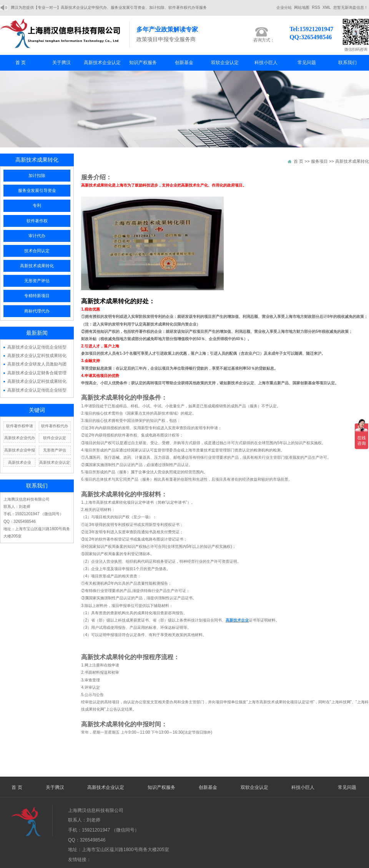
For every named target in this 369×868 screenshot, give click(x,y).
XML (327, 7)
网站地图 (302, 7)
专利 (37, 205)
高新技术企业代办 (20, 438)
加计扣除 (37, 175)
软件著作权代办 (55, 426)
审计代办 (37, 236)
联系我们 (347, 63)
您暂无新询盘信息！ (351, 7)
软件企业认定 (55, 438)
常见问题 (307, 63)
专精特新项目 (37, 296)
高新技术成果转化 (37, 266)
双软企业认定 (225, 63)
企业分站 (284, 7)
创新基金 (184, 63)
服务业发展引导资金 (37, 190)
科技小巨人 (266, 63)
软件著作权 (37, 221)
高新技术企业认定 (102, 63)
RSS (316, 7)
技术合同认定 (37, 251)
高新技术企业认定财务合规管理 (37, 373)
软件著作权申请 (20, 426)
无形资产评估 (37, 281)
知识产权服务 (143, 63)
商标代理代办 (37, 311)
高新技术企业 (20, 462)
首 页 (21, 63)
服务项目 (319, 161)
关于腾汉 (61, 63)
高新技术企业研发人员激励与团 (37, 364)
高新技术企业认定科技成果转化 (37, 355)
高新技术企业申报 (20, 450)
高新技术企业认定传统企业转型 (37, 347)
